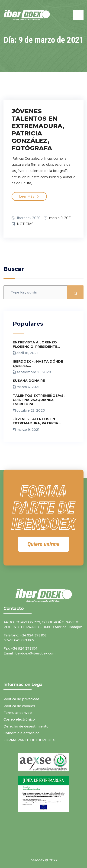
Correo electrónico (19, 719)
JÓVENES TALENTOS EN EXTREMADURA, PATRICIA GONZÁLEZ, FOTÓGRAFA (38, 130)
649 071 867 (24, 640)
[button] (43, 544)
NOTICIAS (25, 224)
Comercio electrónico (21, 733)
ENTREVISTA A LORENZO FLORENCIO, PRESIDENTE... (36, 344)
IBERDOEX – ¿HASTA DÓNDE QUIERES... (38, 364)
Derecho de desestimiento (26, 726)
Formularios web (18, 713)
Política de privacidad (21, 699)
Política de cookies (19, 706)
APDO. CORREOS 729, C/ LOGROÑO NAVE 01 (42, 622)
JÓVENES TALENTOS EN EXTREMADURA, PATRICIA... (37, 421)
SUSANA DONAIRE (29, 381)
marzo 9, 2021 (60, 218)
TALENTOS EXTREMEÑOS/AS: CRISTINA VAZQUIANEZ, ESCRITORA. (39, 400)
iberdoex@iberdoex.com (35, 653)
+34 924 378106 (33, 635)
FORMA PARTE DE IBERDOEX (29, 740)
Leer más (29, 196)
